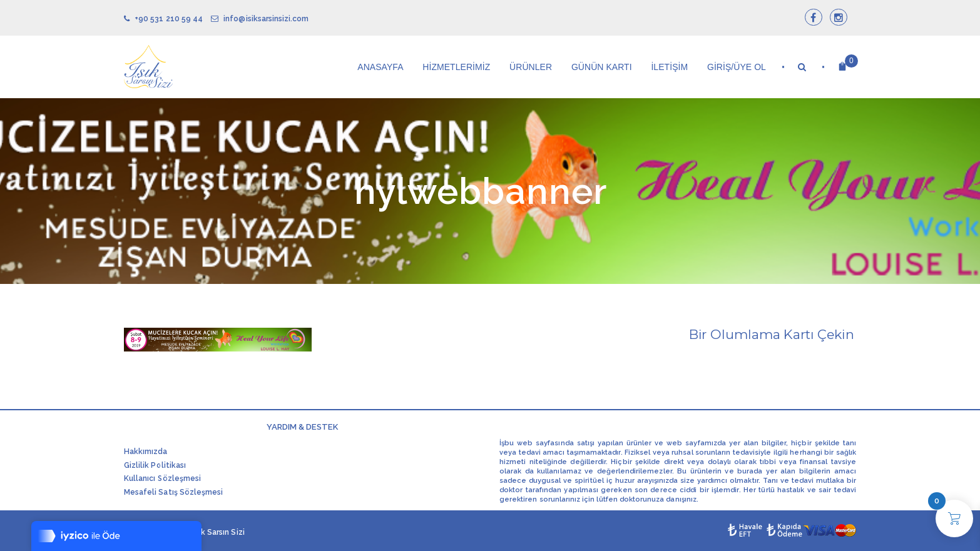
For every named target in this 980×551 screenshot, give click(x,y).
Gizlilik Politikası (155, 465)
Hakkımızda (146, 452)
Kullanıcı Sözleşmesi (162, 478)
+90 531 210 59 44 (163, 19)
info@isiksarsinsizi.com (260, 19)
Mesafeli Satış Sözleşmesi (173, 492)
